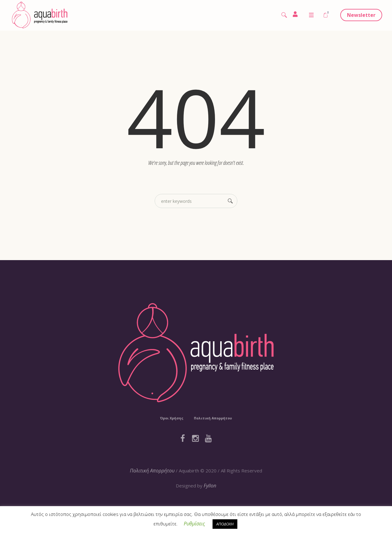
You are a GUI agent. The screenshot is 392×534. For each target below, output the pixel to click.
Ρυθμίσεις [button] (194, 524)
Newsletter (361, 15)
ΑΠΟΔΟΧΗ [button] (225, 524)
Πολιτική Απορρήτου (213, 418)
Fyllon (210, 486)
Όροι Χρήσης (172, 418)
